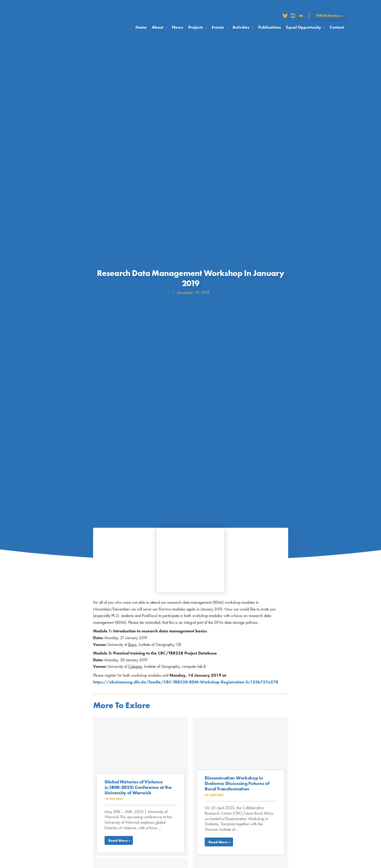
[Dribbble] (293, 16)
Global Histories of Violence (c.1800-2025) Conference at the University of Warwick (138, 787)
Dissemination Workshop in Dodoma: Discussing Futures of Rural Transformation (237, 783)
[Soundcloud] (301, 16)
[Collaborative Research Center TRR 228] (63, 27)
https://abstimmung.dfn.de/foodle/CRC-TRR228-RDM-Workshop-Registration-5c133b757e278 (186, 682)
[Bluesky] (285, 16)
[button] (309, 16)
